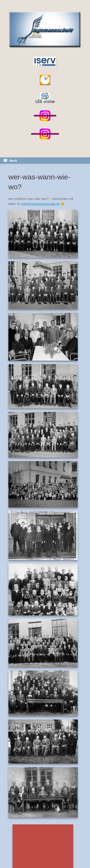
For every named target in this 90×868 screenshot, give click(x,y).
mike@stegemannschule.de (40, 204)
